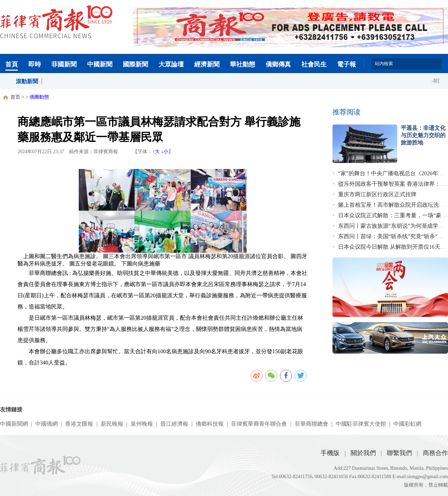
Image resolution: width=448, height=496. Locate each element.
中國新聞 (100, 64)
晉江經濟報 (174, 424)
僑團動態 (39, 97)
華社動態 (243, 64)
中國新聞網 (14, 424)
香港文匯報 (79, 424)
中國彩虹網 (407, 424)
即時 (35, 64)
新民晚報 (112, 424)
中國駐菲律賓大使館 (361, 424)
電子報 (346, 64)
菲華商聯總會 (311, 424)
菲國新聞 (64, 64)
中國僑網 (47, 424)
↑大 (156, 152)
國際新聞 (135, 64)
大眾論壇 (171, 64)
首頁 (12, 64)
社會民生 (314, 64)
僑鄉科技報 (210, 424)
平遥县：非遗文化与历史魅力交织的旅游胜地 (423, 135)
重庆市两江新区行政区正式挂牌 (377, 194)
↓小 (165, 152)
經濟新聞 (207, 64)
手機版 (330, 453)
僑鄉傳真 (278, 64)
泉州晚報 (142, 424)
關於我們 (363, 453)
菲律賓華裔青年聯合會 (259, 424)
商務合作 (435, 453)
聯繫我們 (399, 453)
